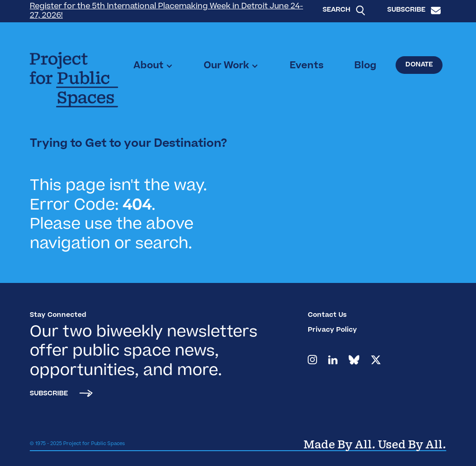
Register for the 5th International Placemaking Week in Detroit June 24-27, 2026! (166, 11)
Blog (365, 66)
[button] (153, 66)
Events (307, 66)
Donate (419, 65)
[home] (74, 80)
